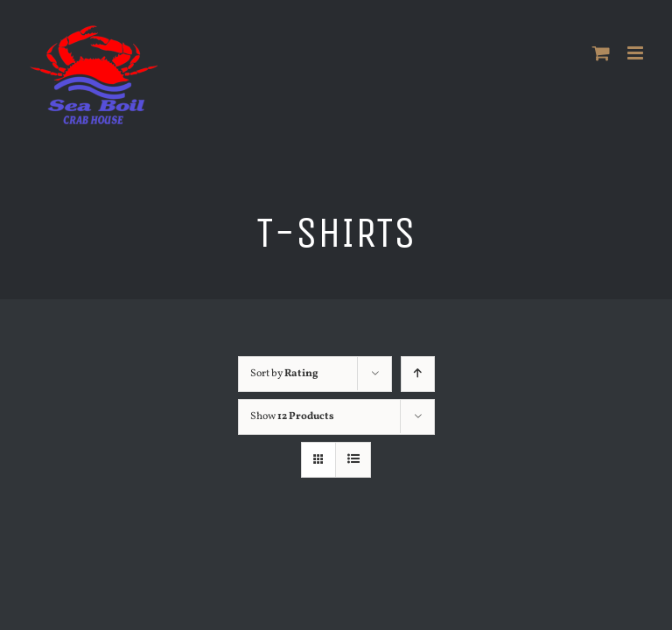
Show (292, 416)
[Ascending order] (418, 374)
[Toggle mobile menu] (637, 53)
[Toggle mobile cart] (601, 53)
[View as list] (353, 460)
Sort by (284, 374)
